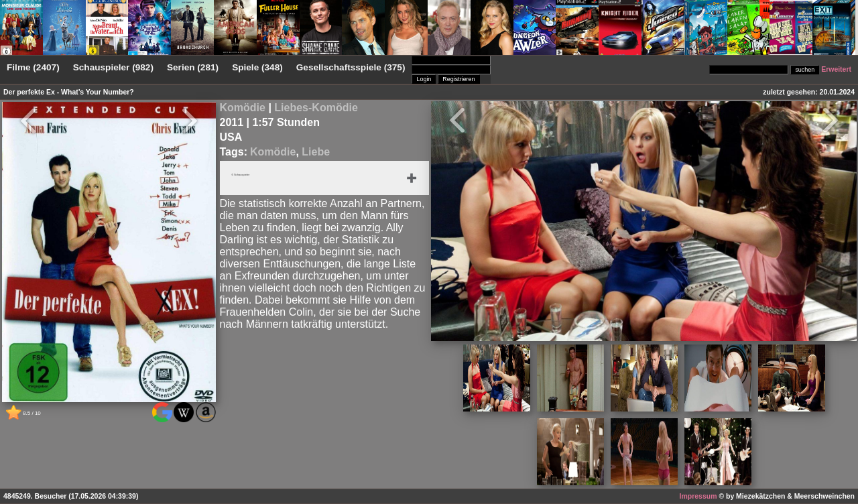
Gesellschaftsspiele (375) (351, 67)
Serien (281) (193, 67)
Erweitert (836, 69)
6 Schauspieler (252, 176)
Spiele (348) (257, 67)
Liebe (316, 152)
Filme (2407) (33, 67)
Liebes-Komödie (316, 108)
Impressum (698, 496)
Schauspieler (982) (113, 67)
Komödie (243, 108)
